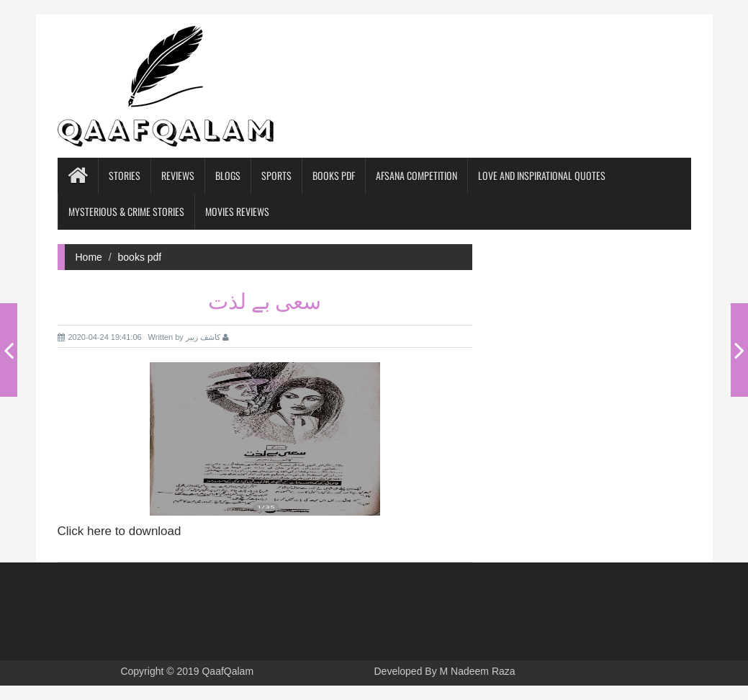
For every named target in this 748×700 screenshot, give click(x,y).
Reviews (178, 175)
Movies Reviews (237, 211)
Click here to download (120, 531)
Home (89, 257)
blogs (228, 175)
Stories (125, 175)
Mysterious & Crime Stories (126, 211)
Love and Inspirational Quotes (542, 175)
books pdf (334, 175)
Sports (276, 175)
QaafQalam (227, 671)
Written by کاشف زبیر (189, 337)
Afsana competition (416, 175)
